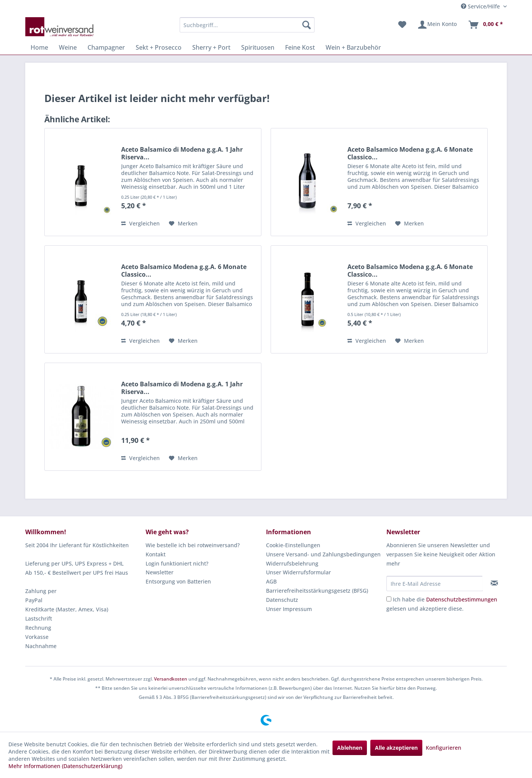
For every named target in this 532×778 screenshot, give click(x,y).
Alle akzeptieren (396, 748)
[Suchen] (307, 25)
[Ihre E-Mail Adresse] (435, 583)
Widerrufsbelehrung (292, 563)
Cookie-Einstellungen (293, 545)
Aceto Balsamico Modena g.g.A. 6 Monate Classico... (410, 153)
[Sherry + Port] (211, 47)
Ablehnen (350, 748)
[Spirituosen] (258, 47)
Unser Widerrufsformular (298, 572)
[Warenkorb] (485, 25)
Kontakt (156, 554)
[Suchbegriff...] (247, 25)
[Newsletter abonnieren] (494, 583)
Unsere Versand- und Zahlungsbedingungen (323, 554)
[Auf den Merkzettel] (183, 224)
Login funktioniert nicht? (177, 563)
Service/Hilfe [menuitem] (481, 6)
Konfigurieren (444, 748)
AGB (271, 581)
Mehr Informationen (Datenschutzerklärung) (65, 766)
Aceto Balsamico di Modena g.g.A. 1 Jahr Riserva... (182, 153)
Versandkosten (171, 679)
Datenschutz (282, 600)
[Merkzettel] (402, 25)
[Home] (39, 47)
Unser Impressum (289, 609)
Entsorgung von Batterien (178, 581)
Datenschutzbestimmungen (462, 599)
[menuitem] (247, 25)
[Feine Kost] (300, 47)
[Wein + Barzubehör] (353, 47)
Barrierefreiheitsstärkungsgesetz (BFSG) (317, 591)
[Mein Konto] (437, 25)
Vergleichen (140, 223)
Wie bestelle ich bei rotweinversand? (193, 545)
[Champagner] (106, 47)
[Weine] (68, 47)
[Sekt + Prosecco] (159, 47)
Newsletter (160, 572)
